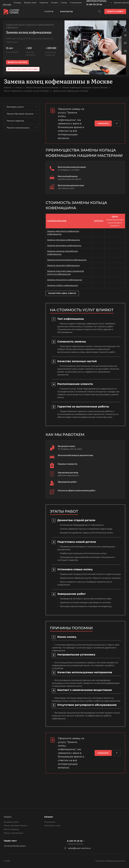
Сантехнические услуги (15, 846)
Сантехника (50, 822)
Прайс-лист (10, 841)
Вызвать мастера (17, 62)
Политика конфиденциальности (110, 861)
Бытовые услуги (22, 107)
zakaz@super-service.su (79, 848)
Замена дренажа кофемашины (63, 240)
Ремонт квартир (15, 121)
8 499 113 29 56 (75, 841)
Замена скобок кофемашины (63, 285)
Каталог (49, 817)
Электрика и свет (52, 826)
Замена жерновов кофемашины (64, 245)
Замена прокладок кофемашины (65, 280)
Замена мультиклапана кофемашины (67, 260)
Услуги (8, 817)
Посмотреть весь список (62, 293)
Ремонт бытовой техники (22, 114)
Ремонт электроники (22, 128)
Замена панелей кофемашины (63, 265)
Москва (7, 4)
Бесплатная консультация (23, 69)
